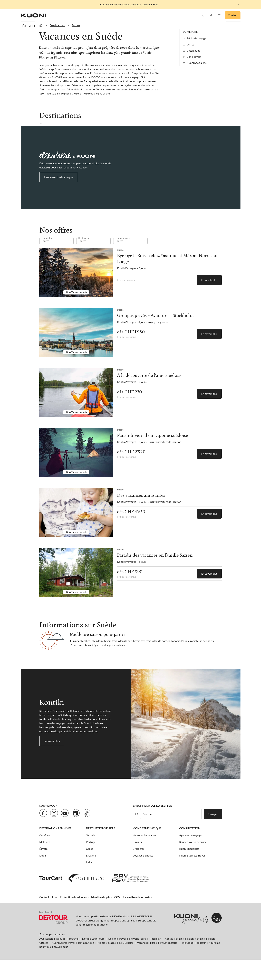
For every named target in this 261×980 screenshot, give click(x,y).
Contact (233, 15)
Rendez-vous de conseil (193, 842)
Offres (190, 44)
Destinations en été (100, 828)
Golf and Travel (117, 939)
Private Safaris (169, 943)
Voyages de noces (143, 855)
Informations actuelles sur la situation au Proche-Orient (129, 4)
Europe (76, 25)
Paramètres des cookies (137, 897)
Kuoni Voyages (196, 939)
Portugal (91, 842)
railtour (201, 943)
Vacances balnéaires (144, 835)
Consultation (190, 828)
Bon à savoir (194, 57)
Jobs (54, 897)
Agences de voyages (191, 835)
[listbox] (56, 241)
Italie (89, 862)
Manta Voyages (107, 943)
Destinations (57, 25)
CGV (117, 897)
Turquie (90, 835)
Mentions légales (101, 897)
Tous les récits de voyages (58, 177)
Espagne (91, 855)
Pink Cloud (187, 943)
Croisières (139, 849)
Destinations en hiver (55, 828)
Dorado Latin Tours (93, 939)
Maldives (45, 842)
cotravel (74, 939)
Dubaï (43, 855)
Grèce (89, 849)
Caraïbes (45, 835)
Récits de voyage (196, 38)
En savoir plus (209, 280)
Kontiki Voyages (174, 939)
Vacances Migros (147, 943)
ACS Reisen (46, 939)
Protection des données (74, 897)
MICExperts (126, 943)
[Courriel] (171, 814)
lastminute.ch (86, 943)
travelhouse (61, 947)
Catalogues (193, 50)
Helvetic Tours (138, 939)
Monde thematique (147, 828)
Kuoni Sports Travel (63, 943)
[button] (211, 15)
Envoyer (213, 814)
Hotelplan (155, 939)
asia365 (61, 939)
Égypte (43, 849)
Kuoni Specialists (197, 63)
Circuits (137, 842)
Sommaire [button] (190, 32)
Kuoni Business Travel (192, 855)
